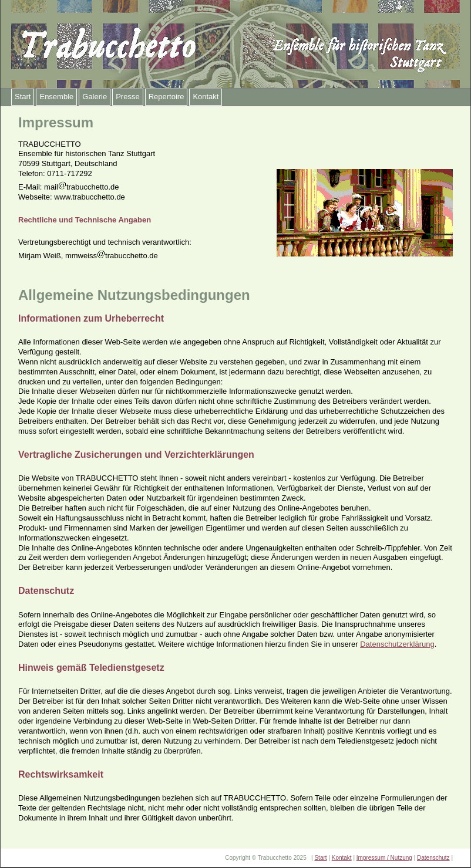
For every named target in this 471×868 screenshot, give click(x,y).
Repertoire (166, 97)
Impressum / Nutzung (384, 858)
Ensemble (56, 97)
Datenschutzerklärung (397, 644)
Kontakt (206, 97)
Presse (127, 97)
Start (23, 97)
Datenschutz (433, 858)
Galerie (95, 97)
